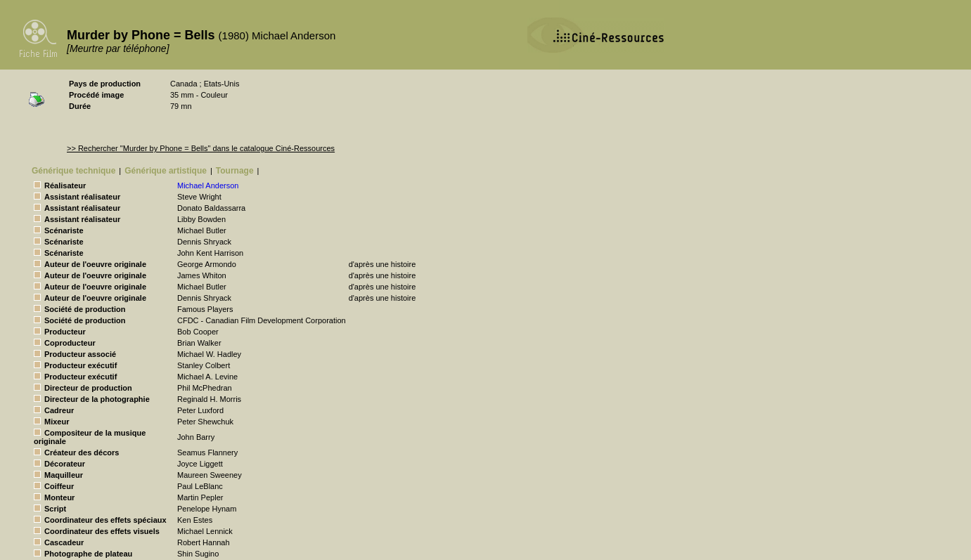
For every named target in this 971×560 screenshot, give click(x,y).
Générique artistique (166, 171)
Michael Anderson (208, 185)
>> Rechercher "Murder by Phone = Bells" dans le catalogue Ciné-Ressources (201, 148)
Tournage (235, 171)
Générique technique (73, 171)
